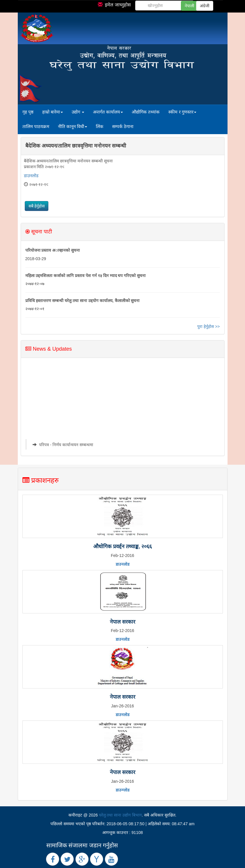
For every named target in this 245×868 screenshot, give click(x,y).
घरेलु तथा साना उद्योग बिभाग (121, 815)
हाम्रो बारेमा (53, 112)
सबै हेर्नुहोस (37, 206)
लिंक (100, 126)
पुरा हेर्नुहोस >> (208, 326)
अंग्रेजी (205, 6)
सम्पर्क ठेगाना (123, 126)
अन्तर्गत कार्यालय (108, 112)
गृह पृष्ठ (28, 112)
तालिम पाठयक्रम (36, 126)
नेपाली (190, 6)
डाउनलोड (31, 176)
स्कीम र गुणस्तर (182, 112)
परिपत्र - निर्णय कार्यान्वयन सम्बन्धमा (66, 447)
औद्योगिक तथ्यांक (146, 112)
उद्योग (78, 112)
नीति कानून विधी (73, 126)
